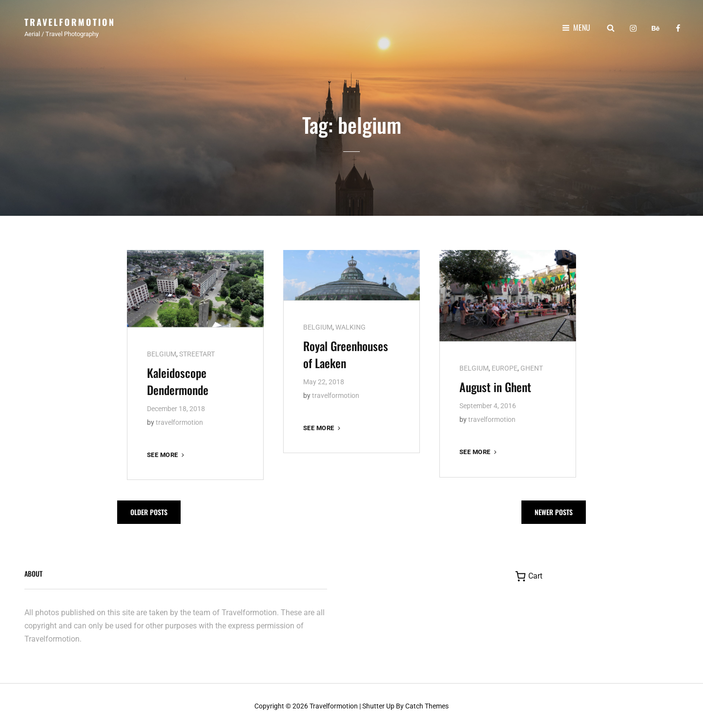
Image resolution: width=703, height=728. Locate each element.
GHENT (532, 367)
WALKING (351, 326)
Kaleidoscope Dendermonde (178, 380)
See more (166, 453)
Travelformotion (70, 22)
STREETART (197, 353)
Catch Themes (427, 705)
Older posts (149, 511)
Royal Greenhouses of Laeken (346, 353)
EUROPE (505, 367)
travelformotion (179, 421)
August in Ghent (495, 385)
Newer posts (554, 511)
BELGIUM (162, 353)
